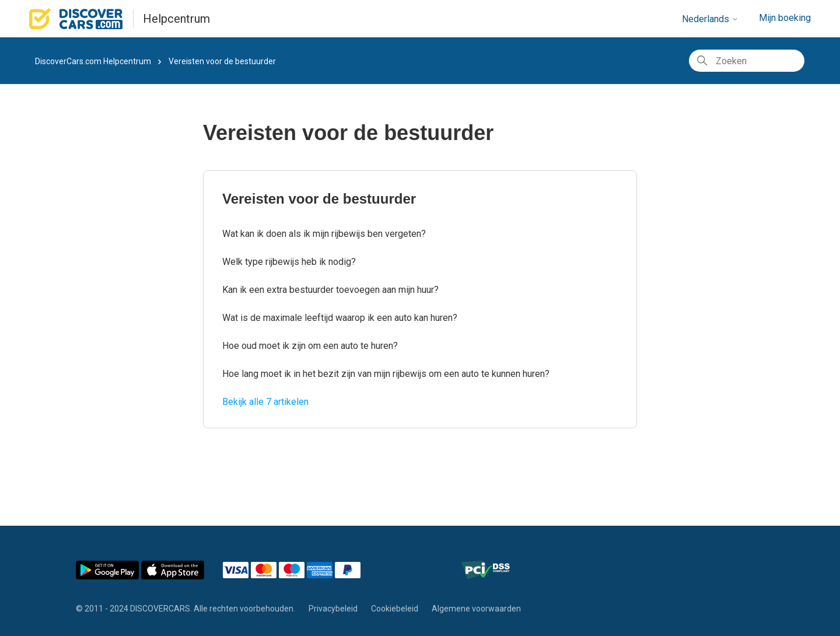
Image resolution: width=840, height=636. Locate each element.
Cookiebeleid (395, 609)
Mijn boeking (785, 18)
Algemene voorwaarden (476, 609)
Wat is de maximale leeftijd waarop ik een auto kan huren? (340, 318)
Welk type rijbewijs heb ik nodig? (289, 262)
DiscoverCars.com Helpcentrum (93, 61)
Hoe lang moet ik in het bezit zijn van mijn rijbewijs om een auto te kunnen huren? (386, 374)
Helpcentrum (176, 19)
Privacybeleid (333, 609)
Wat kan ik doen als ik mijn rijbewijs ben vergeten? (324, 234)
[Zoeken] (747, 61)
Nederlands (710, 19)
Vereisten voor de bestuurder (319, 199)
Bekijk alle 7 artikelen (265, 402)
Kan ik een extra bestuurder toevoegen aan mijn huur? (330, 290)
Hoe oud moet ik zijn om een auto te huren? (310, 346)
